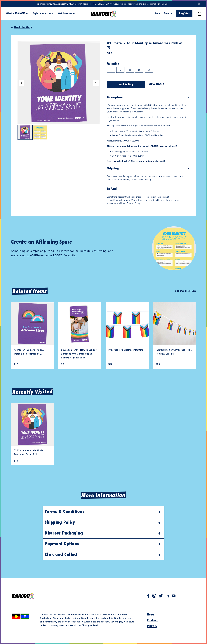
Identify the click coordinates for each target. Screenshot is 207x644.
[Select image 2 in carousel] (40, 132)
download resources (128, 4)
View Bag (155, 84)
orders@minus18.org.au (118, 200)
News (151, 615)
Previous (22, 83)
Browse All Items (185, 291)
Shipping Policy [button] (60, 522)
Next (96, 83)
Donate (168, 13)
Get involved (112, 4)
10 (130, 70)
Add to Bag (126, 85)
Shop (157, 13)
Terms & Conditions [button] (65, 512)
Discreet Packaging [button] (64, 533)
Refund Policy (134, 203)
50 (149, 70)
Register (184, 14)
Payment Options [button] (62, 544)
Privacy (152, 626)
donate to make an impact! (156, 4)
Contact (152, 620)
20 (139, 70)
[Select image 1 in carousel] (25, 132)
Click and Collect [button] (61, 555)
